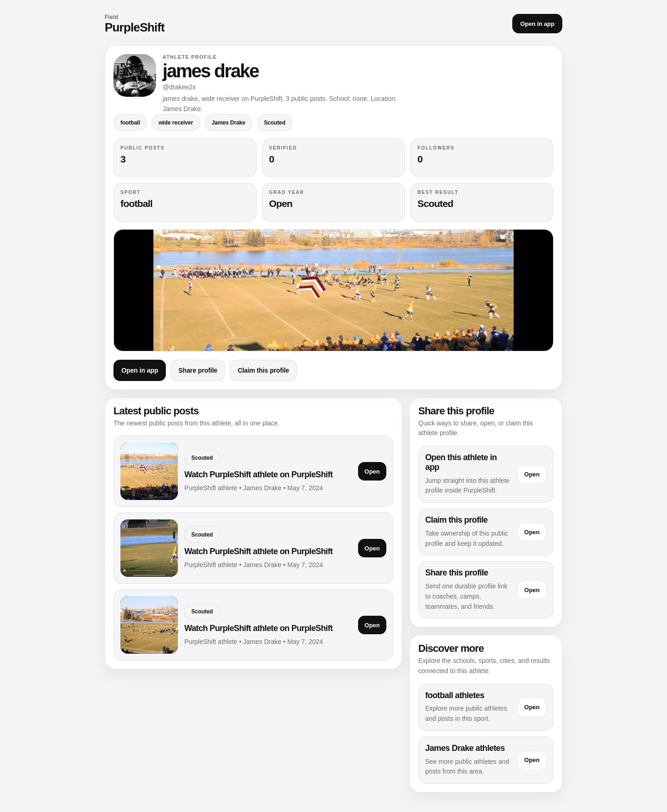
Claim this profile (263, 370)
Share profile (198, 370)
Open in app (537, 24)
